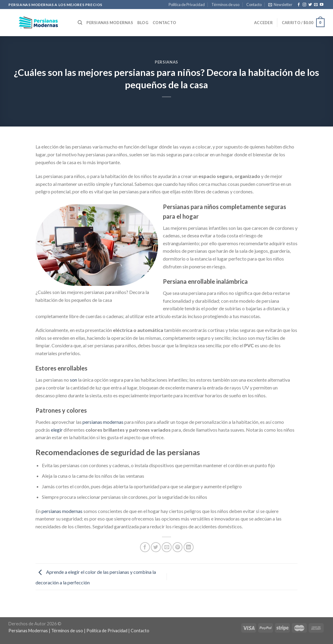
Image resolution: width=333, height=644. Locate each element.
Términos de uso (225, 5)
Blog (143, 23)
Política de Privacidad (187, 5)
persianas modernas (103, 422)
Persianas (166, 62)
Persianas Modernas (110, 23)
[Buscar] (80, 23)
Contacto (254, 5)
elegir (57, 430)
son (73, 380)
